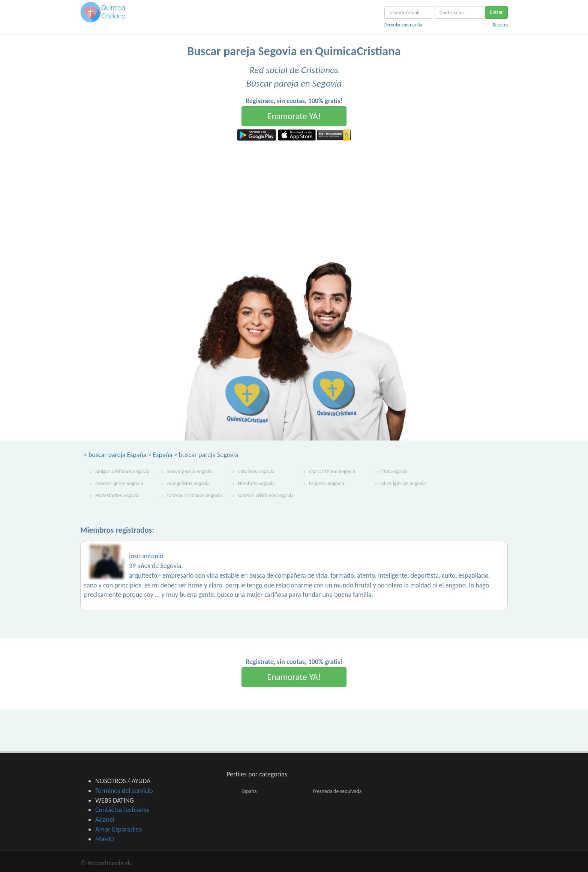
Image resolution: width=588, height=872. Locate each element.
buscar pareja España (117, 455)
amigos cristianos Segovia (122, 471)
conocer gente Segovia (119, 483)
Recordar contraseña (403, 25)
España (163, 455)
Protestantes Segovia (117, 495)
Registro (500, 25)
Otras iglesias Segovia (403, 483)
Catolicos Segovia (256, 471)
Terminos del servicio (124, 791)
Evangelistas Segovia (188, 483)
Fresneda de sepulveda (337, 791)
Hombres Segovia (256, 483)
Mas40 (104, 839)
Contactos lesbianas (122, 810)
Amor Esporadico (118, 829)
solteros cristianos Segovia (266, 495)
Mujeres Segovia (326, 483)
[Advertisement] (294, 197)
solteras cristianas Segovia (194, 495)
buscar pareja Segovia (190, 471)
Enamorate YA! (294, 116)
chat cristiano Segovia (332, 471)
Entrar (496, 12)
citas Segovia (394, 471)
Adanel (105, 820)
